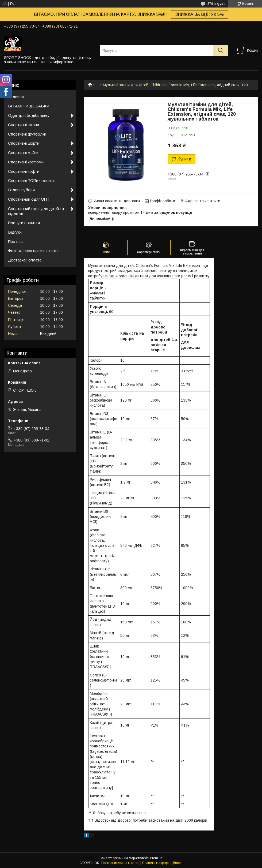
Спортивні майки (23, 153)
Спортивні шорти (24, 143)
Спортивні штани (24, 125)
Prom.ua (156, 858)
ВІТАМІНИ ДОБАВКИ (29, 106)
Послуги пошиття (24, 223)
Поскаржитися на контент (120, 863)
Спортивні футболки (27, 134)
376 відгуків (216, 4)
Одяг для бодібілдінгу (29, 115)
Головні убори (21, 190)
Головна (16, 97)
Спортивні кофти (24, 171)
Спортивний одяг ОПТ (29, 199)
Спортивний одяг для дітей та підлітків (36, 211)
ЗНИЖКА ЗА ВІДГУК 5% (199, 14)
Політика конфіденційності (162, 863)
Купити (184, 159)
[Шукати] (220, 50)
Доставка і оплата (25, 260)
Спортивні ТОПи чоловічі (31, 180)
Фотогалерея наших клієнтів (34, 251)
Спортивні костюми (26, 162)
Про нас (15, 242)
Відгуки (15, 232)
